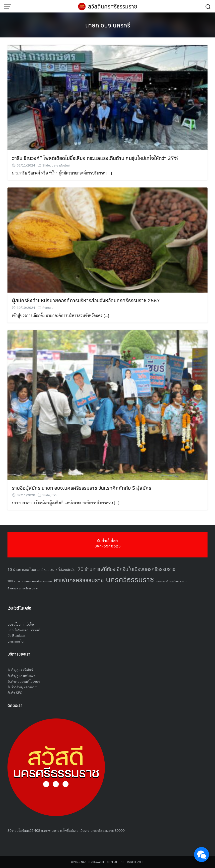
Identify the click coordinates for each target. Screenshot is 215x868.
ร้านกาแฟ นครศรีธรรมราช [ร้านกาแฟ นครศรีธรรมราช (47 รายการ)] (23, 588)
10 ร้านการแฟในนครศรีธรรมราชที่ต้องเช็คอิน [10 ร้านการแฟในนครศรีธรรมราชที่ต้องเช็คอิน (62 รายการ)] (41, 569)
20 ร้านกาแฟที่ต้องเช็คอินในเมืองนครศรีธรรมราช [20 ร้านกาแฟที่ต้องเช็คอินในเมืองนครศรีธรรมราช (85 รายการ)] (126, 569)
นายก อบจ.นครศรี (108, 25)
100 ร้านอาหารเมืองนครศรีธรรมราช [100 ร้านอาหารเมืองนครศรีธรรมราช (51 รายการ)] (30, 581)
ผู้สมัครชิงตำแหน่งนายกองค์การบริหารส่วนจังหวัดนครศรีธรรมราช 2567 (86, 300)
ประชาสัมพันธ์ (61, 165)
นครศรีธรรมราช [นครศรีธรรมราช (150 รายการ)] (130, 579)
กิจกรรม (48, 307)
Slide (46, 165)
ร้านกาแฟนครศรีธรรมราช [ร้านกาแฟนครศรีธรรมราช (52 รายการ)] (172, 581)
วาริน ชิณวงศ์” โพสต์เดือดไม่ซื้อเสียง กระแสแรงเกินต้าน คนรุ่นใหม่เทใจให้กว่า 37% (95, 158)
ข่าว (54, 495)
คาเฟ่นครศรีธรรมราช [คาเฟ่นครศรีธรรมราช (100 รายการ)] (79, 580)
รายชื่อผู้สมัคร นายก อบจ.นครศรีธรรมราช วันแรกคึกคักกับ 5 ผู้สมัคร (82, 488)
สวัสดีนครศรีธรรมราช (112, 6)
